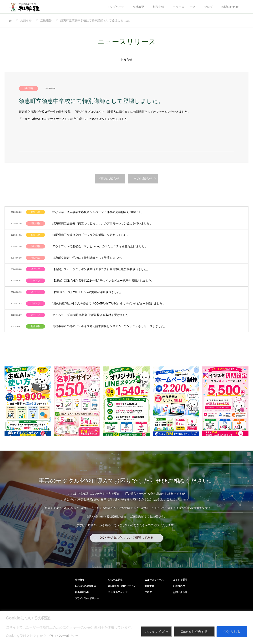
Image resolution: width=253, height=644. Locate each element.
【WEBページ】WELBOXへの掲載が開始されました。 (84, 283)
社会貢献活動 (69, 577)
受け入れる (232, 632)
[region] (126, 627)
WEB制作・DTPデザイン (117, 571)
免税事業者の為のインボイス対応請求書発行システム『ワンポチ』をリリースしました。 (106, 313)
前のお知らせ (104, 178)
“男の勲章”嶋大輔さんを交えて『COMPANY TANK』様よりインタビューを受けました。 (106, 293)
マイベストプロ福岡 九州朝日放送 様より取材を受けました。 (89, 303)
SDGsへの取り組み (72, 571)
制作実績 (158, 7)
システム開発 (111, 565)
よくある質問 (193, 565)
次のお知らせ (149, 178)
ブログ (208, 7)
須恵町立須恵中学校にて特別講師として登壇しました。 (85, 252)
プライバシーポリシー (64, 636)
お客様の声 (192, 571)
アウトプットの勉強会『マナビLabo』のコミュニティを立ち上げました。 (97, 242)
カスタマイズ (155, 632)
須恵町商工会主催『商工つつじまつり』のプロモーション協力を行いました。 (99, 221)
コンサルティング (113, 577)
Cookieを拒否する (194, 632)
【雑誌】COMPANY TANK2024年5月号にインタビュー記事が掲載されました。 (100, 272)
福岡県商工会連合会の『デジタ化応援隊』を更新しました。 (88, 231)
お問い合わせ (230, 7)
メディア (35, 262)
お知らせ (26, 20)
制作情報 (35, 313)
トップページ (116, 7)
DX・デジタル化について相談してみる (127, 524)
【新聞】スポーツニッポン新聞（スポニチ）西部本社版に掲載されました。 (98, 262)
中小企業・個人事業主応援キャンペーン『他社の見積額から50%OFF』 (95, 211)
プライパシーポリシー (74, 582)
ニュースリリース (184, 7)
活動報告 (46, 20)
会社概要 (138, 7)
